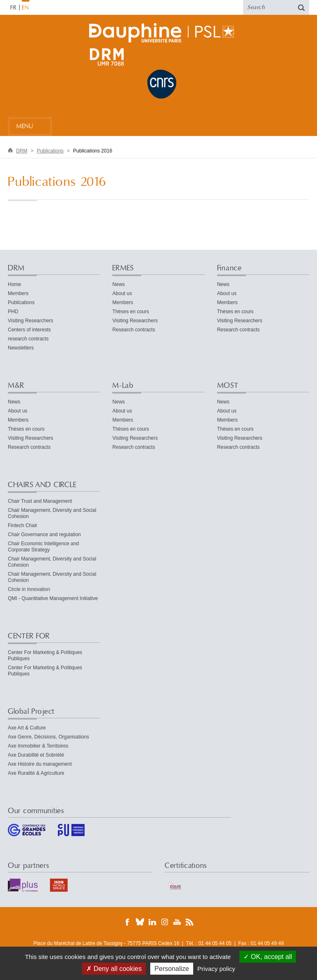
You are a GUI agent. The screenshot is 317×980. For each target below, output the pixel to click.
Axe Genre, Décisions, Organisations (48, 737)
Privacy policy (216, 969)
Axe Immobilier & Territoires (38, 746)
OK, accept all (268, 957)
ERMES (123, 268)
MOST (228, 386)
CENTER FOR (29, 636)
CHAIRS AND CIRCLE (42, 485)
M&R (16, 386)
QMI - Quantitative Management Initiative (53, 598)
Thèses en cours (131, 312)
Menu (25, 126)
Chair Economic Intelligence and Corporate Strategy (43, 547)
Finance (229, 268)
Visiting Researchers (31, 321)
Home (14, 284)
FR (14, 8)
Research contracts (134, 330)
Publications (50, 151)
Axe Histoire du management (40, 764)
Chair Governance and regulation (44, 535)
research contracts (28, 339)
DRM (22, 151)
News (118, 284)
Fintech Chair (22, 525)
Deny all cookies (114, 969)
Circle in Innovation (29, 589)
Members (18, 293)
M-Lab (123, 386)
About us (122, 293)
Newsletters (21, 348)
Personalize (172, 969)
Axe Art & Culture (27, 728)
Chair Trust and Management (40, 501)
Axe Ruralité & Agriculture (36, 773)
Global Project (31, 712)
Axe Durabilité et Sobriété (36, 755)
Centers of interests (29, 330)
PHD (13, 312)
